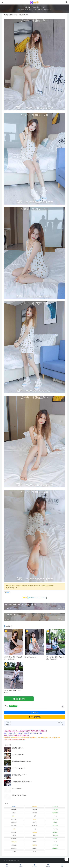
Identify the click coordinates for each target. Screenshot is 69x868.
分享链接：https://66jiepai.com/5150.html (37, 598)
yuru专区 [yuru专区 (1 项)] (35, 806)
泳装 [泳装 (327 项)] (14, 829)
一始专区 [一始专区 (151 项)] (35, 810)
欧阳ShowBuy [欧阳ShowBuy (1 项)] (35, 826)
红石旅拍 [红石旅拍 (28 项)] (14, 839)
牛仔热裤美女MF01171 (19, 768)
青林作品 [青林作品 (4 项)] (56, 845)
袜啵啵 (8, 593)
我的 (62, 865)
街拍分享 (22, 10)
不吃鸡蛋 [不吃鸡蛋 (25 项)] (56, 810)
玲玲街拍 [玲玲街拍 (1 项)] (14, 832)
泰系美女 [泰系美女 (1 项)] (56, 826)
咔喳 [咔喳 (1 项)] (56, 816)
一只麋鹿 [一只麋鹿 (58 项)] (14, 810)
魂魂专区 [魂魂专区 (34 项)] (35, 848)
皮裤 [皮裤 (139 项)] (35, 835)
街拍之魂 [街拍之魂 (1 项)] (14, 842)
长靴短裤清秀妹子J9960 (19, 795)
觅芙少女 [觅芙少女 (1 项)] (14, 845)
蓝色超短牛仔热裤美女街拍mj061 (22, 761)
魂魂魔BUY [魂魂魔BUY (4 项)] (55, 848)
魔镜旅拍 (48, 865)
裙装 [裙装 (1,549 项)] (56, 842)
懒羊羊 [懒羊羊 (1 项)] (56, 823)
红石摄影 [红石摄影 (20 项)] (56, 835)
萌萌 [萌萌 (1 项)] (56, 839)
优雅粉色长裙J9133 (18, 748)
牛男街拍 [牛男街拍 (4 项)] (56, 829)
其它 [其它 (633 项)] (14, 813)
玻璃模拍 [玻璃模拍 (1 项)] (35, 832)
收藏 (25, 597)
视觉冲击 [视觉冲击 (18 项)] (35, 845)
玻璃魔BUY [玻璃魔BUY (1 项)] (55, 832)
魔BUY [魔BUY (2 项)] (14, 852)
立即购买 (34, 712)
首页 (7, 865)
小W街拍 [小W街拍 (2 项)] (55, 819)
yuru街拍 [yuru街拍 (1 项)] (56, 806)
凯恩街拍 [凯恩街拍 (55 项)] (35, 813)
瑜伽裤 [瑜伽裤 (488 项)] (14, 835)
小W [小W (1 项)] (35, 819)
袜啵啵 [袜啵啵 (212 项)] (35, 842)
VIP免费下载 (35, 717)
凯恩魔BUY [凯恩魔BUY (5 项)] (55, 813)
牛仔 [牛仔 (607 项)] (35, 829)
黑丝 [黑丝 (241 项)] (35, 852)
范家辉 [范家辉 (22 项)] (35, 839)
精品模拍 (34, 865)
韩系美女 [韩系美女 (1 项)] (14, 848)
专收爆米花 (47, 10)
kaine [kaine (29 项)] (14, 806)
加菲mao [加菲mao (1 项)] (14, 816)
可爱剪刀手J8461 (17, 788)
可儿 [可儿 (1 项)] (35, 816)
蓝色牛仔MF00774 (30, 657)
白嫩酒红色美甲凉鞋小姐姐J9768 (22, 782)
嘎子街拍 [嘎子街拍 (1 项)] (14, 819)
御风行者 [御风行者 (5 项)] (14, 823)
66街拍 (17, 860)
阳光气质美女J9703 (18, 755)
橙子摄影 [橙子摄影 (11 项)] (14, 826)
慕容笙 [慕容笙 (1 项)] (35, 823)
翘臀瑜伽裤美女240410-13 (20, 775)
